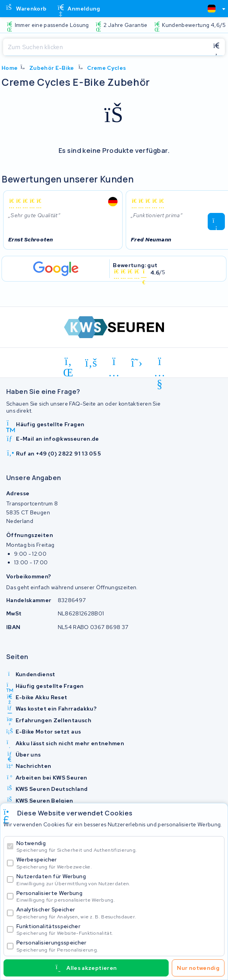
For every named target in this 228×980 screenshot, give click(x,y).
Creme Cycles (106, 68)
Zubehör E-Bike (52, 68)
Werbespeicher (119, 863)
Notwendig (119, 846)
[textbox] (212, 9)
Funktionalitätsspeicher (119, 929)
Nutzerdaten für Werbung (119, 880)
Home (10, 68)
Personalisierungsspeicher (119, 946)
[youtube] (160, 363)
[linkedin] (69, 363)
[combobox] (213, 9)
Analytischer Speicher (119, 913)
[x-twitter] (137, 363)
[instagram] (114, 363)
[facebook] (91, 363)
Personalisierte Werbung (119, 896)
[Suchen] (105, 47)
